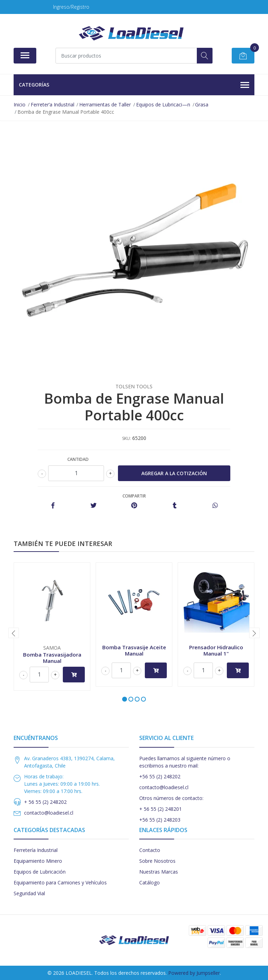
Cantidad (78, 459)
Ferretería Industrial (36, 850)
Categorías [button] (134, 85)
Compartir (134, 496)
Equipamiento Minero (38, 861)
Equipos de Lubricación (40, 872)
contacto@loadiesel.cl (49, 813)
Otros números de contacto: (171, 798)
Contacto (150, 850)
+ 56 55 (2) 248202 (45, 802)
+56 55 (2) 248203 (160, 820)
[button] (125, 699)
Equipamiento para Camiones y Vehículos (60, 882)
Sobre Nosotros (157, 861)
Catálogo (150, 882)
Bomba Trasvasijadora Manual (52, 658)
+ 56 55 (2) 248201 (161, 809)
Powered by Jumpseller (194, 973)
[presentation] (14, 633)
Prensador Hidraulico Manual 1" (216, 650)
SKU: (126, 438)
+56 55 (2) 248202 (160, 776)
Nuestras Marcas (159, 872)
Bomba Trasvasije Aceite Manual (134, 650)
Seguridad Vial (29, 893)
